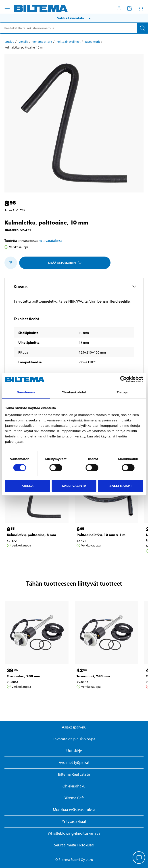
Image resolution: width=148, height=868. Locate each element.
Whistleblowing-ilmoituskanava (74, 833)
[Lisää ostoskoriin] (11, 263)
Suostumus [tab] (26, 392)
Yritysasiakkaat (74, 821)
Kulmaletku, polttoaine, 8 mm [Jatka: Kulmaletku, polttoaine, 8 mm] (31, 535)
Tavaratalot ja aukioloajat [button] (74, 739)
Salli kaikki (120, 486)
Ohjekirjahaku (74, 786)
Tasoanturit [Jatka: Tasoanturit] (92, 42)
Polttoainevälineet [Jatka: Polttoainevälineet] (69, 42)
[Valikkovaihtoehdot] (7, 8)
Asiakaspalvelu (74, 727)
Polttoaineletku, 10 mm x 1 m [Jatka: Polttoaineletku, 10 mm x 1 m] (101, 535)
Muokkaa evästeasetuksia (74, 810)
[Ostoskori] (140, 8)
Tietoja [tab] (122, 392)
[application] (139, 858)
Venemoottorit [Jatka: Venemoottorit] (42, 42)
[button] (74, 18)
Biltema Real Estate (74, 774)
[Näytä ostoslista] (130, 8)
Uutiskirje (74, 751)
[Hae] (142, 28)
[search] (74, 28)
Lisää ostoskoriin (65, 263)
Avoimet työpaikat (74, 762)
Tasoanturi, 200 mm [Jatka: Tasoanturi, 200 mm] (24, 676)
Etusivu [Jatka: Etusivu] (9, 42)
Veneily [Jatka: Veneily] (23, 42)
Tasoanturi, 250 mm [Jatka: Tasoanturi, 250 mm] (93, 676)
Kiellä (27, 486)
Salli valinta (74, 486)
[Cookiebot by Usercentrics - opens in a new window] (123, 379)
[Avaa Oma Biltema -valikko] (119, 8)
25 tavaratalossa (50, 241)
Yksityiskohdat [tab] (74, 392)
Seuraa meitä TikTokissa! (74, 845)
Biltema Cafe (74, 798)
